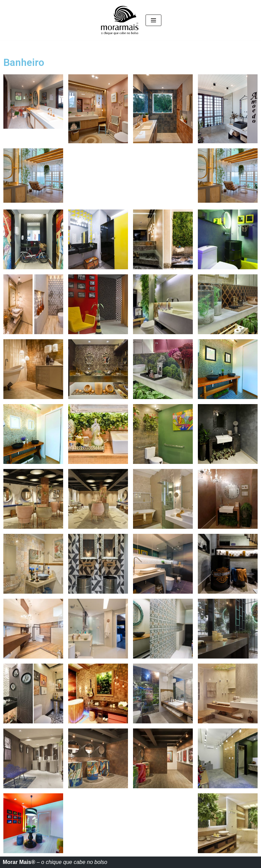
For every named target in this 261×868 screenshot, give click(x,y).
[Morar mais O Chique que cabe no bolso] (120, 20)
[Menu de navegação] (153, 20)
